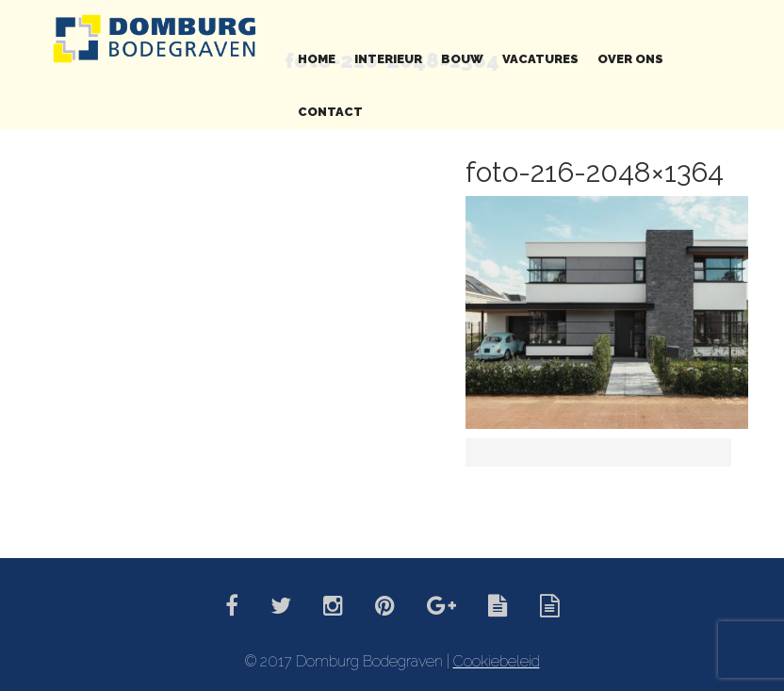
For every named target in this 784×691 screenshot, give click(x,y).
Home (317, 59)
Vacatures (540, 59)
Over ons (630, 59)
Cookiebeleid (497, 661)
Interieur (388, 59)
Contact (330, 112)
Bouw (462, 59)
